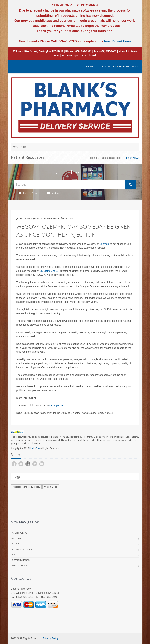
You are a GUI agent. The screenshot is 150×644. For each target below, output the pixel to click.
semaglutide (56, 405)
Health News (29, 193)
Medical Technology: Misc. (26, 487)
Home (94, 158)
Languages (91, 66)
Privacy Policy (19, 566)
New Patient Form (118, 41)
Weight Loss (51, 487)
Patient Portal (19, 533)
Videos (54, 193)
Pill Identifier (108, 66)
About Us (16, 538)
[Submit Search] (131, 185)
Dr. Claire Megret (49, 271)
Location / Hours (128, 66)
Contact (16, 555)
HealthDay (35, 448)
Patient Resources (111, 158)
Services (16, 544)
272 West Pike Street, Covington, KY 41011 (38, 51)
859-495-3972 (67, 41)
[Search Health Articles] (69, 184)
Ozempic (104, 244)
